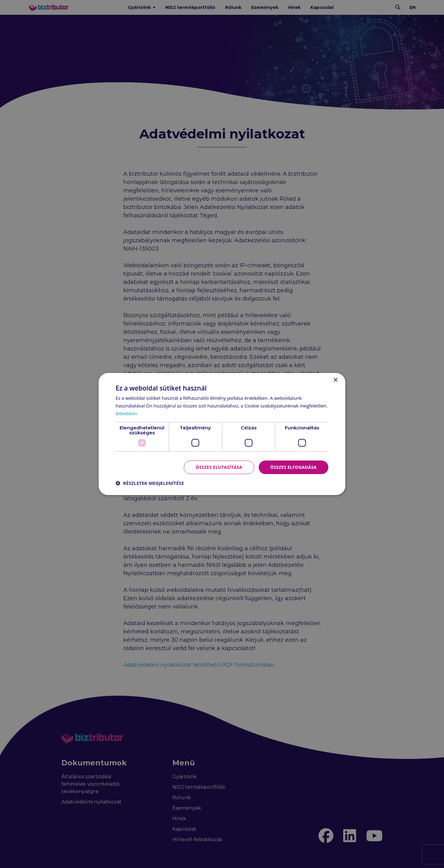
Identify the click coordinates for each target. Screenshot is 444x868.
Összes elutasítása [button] (218, 467)
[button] (150, 483)
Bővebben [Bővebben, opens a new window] (127, 413)
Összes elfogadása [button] (293, 467)
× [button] (335, 380)
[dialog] (222, 434)
